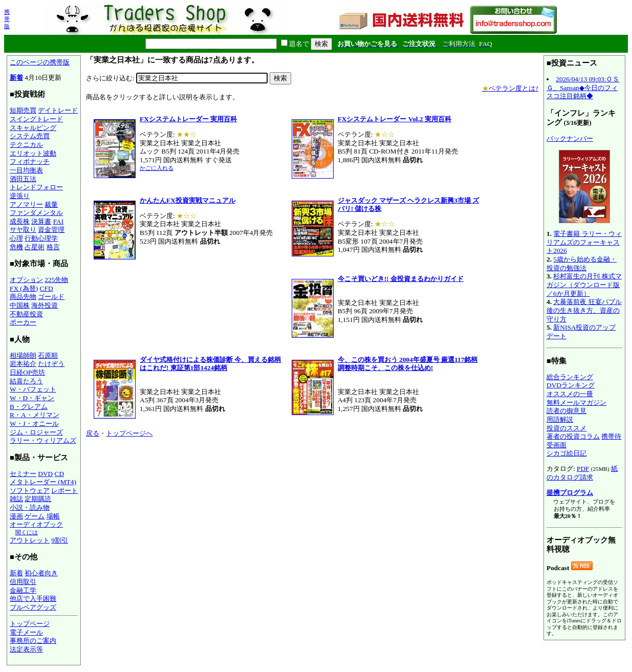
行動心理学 (41, 238)
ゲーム (35, 516)
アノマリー (26, 204)
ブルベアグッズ (33, 607)
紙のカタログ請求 (582, 473)
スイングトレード (36, 119)
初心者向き (41, 573)
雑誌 (16, 499)
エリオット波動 (33, 153)
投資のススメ (566, 428)
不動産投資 (26, 314)
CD (60, 474)
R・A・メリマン (35, 415)
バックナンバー (570, 138)
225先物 (56, 280)
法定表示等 (26, 649)
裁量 (51, 204)
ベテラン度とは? (510, 88)
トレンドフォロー (36, 187)
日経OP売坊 (27, 372)
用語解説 (560, 419)
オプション (26, 280)
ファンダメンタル (36, 213)
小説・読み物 (30, 507)
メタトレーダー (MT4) (43, 482)
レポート (64, 491)
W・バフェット (33, 389)
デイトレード (58, 110)
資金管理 (51, 230)
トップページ (30, 624)
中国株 (20, 305)
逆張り (20, 196)
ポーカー (23, 322)
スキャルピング (33, 128)
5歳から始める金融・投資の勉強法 (582, 264)
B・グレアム (29, 407)
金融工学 (23, 590)
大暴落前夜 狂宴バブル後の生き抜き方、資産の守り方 (584, 310)
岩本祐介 (23, 364)
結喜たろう (26, 381)
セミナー (23, 474)
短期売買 (23, 110)
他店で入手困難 (33, 599)
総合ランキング (570, 377)
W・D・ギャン (32, 398)
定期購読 (38, 499)
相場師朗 (23, 355)
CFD (47, 288)
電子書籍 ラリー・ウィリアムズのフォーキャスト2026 (584, 242)
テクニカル (26, 145)
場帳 (53, 516)
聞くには (27, 532)
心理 (16, 238)
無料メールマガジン (576, 403)
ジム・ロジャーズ (36, 432)
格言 (53, 247)
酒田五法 (23, 179)
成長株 (20, 221)
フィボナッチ (30, 161)
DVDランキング (571, 385)
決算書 (41, 221)
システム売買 (30, 136)
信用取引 (23, 582)
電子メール (26, 632)
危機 (16, 247)
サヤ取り (23, 230)
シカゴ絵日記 (566, 453)
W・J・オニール (34, 424)
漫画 (16, 516)
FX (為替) (24, 288)
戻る (93, 433)
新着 (16, 78)
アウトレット (30, 540)
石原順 (48, 355)
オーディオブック (36, 524)
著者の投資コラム (573, 436)
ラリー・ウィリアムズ (43, 440)
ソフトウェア (30, 491)
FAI (59, 221)
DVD (45, 474)
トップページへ (129, 433)
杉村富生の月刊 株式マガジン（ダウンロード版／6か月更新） (584, 285)
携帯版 (7, 19)
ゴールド (51, 297)
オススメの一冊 (570, 394)
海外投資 (45, 305)
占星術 (35, 247)
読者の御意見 (566, 411)
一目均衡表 (26, 170)
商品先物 (23, 297)
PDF (583, 469)
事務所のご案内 (33, 641)
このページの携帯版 (40, 62)
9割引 (60, 540)
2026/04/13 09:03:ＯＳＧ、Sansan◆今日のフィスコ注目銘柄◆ (583, 88)
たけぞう (51, 364)
